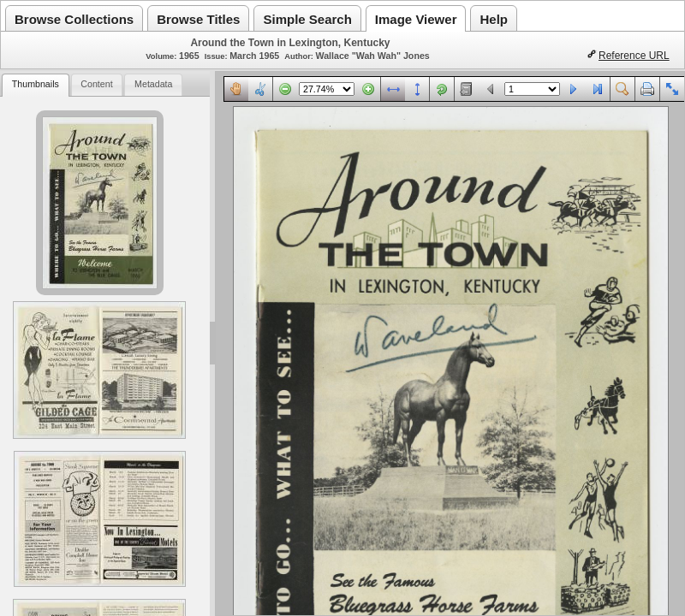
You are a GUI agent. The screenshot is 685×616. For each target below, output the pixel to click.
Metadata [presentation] (153, 84)
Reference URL (634, 56)
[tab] (35, 85)
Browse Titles (198, 19)
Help (494, 19)
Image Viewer (416, 19)
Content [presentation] (96, 84)
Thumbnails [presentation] (36, 84)
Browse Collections (74, 19)
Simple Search (307, 19)
